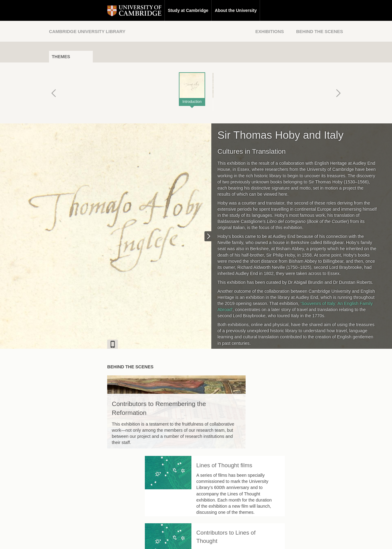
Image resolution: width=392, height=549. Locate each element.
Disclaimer (181, 539)
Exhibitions (270, 32)
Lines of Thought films (283, 385)
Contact (159, 539)
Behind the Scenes (320, 32)
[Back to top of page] (253, 500)
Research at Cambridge (229, 10)
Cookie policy (228, 539)
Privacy (204, 539)
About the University (177, 10)
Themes (61, 57)
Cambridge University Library (87, 32)
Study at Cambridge (130, 10)
